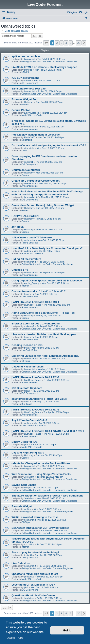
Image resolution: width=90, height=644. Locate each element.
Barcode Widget (22, 506)
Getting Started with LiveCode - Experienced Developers (49, 61)
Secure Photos (21, 110)
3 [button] (61, 43)
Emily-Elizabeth (32, 113)
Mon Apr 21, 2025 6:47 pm (47, 423)
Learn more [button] (15, 638)
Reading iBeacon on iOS (27, 345)
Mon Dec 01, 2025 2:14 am (49, 173)
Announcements (30, 129)
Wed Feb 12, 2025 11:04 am (52, 520)
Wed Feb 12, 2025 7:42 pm (47, 509)
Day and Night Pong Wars (28, 453)
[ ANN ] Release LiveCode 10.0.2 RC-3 (35, 377)
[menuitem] (11, 12)
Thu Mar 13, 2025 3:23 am (51, 466)
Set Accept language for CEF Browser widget (40, 528)
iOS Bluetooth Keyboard (27, 388)
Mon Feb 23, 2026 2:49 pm (48, 70)
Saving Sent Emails (24, 485)
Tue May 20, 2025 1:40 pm (51, 359)
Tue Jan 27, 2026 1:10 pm (47, 81)
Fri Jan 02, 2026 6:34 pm (50, 91)
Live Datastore (21, 563)
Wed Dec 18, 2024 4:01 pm (44, 587)
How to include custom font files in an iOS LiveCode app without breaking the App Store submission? (47, 193)
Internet (25, 286)
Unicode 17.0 (20, 270)
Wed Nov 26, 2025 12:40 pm (53, 183)
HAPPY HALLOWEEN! (25, 216)
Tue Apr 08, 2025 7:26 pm (44, 445)
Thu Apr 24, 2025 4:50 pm (56, 412)
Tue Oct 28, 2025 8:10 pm (49, 229)
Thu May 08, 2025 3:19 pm (45, 391)
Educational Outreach (32, 253)
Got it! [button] (67, 630)
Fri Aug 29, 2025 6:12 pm (44, 294)
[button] (46, 43)
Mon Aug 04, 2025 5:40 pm (45, 348)
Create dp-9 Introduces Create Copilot (35, 181)
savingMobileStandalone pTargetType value (39, 399)
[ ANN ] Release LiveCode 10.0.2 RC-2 (35, 410)
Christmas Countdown (26, 170)
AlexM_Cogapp (32, 283)
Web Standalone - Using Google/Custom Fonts (41, 474)
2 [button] (57, 43)
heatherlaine (30, 127)
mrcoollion (29, 544)
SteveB (28, 81)
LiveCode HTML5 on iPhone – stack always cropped (44, 67)
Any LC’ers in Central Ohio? (29, 420)
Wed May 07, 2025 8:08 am (46, 402)
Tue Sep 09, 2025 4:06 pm (51, 272)
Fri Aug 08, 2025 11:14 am (45, 337)
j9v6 (26, 445)
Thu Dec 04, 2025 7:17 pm (49, 162)
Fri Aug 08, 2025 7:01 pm (49, 326)
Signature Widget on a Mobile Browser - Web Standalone (47, 496)
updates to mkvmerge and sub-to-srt (35, 574)
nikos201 (29, 162)
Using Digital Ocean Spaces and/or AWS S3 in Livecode (47, 281)
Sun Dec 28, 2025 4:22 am (49, 102)
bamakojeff (30, 59)
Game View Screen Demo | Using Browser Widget (43, 205)
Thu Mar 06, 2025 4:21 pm (45, 488)
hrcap (27, 391)
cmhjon (28, 423)
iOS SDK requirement (25, 78)
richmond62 (30, 262)
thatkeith (28, 555)
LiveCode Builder (30, 296)
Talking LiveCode (30, 243)
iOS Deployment (30, 83)
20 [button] (79, 43)
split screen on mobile (26, 56)
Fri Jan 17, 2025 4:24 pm (49, 544)
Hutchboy (29, 102)
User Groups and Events (34, 425)
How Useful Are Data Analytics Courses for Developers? (47, 248)
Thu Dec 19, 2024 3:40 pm (50, 577)
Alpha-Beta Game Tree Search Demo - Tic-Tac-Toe (43, 313)
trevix (27, 294)
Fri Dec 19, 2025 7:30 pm (51, 127)
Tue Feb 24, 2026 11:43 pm (51, 59)
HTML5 (25, 72)
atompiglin (29, 148)
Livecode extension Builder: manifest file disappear (44, 334)
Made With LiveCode (32, 115)
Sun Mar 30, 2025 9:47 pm (49, 455)
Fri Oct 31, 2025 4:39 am (48, 219)
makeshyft (29, 326)
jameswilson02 (31, 197)
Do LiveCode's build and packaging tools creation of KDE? (49, 145)
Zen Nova (17, 227)
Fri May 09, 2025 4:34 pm (56, 380)
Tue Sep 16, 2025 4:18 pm (51, 262)
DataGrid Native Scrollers (28, 367)
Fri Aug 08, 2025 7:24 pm (49, 316)
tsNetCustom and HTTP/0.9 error (32, 237)
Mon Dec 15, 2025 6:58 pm (51, 137)
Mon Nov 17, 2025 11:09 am (55, 197)
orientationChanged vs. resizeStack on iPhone (41, 463)
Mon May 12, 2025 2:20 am (51, 369)
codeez (28, 251)
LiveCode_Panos (33, 305)
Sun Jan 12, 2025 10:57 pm (49, 555)
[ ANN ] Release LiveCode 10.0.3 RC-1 (35, 302)
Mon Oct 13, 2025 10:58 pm (51, 240)
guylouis (28, 70)
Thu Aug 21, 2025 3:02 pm (57, 305)
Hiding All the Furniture (26, 259)
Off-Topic (26, 361)
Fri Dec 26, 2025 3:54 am (54, 113)
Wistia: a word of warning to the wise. (35, 517)
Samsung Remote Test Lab (29, 89)
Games (25, 104)
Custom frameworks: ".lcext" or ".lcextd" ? (39, 291)
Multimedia (27, 140)
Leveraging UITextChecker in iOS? (33, 585)
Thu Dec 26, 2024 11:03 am (52, 566)
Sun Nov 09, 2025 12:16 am (50, 208)
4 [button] (66, 43)
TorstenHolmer (31, 531)
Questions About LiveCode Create (33, 595)
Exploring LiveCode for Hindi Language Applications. (45, 356)
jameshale (29, 577)
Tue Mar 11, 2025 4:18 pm (50, 477)
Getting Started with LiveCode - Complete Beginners (47, 264)
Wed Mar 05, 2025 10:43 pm (51, 498)
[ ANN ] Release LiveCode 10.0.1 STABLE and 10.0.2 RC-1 (48, 431)
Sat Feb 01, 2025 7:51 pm (54, 531)
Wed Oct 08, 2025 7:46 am (47, 251)
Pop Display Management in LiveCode (36, 135)
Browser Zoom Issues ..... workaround (36, 324)
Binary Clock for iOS (24, 442)
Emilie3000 (30, 137)
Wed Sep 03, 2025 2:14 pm (55, 283)
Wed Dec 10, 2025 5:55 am (50, 148)
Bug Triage (27, 404)
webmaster (30, 240)
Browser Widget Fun (24, 99)
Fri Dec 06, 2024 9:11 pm (49, 598)
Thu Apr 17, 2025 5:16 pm (56, 434)
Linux (24, 151)
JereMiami (29, 477)
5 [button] (70, 43)
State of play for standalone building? (35, 552)
